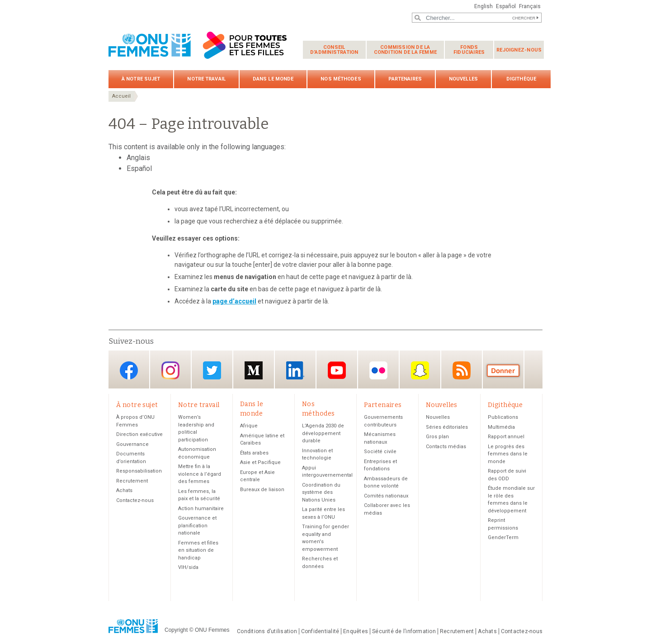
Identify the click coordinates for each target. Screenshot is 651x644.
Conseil (334, 50)
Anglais (138, 158)
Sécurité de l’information (404, 631)
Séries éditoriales (447, 427)
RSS (462, 370)
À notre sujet (141, 79)
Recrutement (132, 481)
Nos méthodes (341, 79)
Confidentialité (320, 631)
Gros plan (437, 437)
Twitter (212, 370)
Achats (124, 490)
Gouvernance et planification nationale (197, 526)
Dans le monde (273, 79)
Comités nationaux (386, 496)
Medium (254, 370)
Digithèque (521, 79)
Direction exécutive (139, 434)
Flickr (378, 370)
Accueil (121, 96)
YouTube (337, 370)
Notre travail (206, 79)
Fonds (469, 50)
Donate (503, 370)
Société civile (380, 452)
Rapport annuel (506, 437)
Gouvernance (132, 444)
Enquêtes (356, 631)
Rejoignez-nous (519, 50)
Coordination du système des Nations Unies (321, 492)
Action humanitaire (201, 509)
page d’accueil (234, 301)
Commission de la (406, 50)
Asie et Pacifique (260, 462)
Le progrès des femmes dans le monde (508, 454)
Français (530, 6)
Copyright (176, 630)
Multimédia (501, 427)
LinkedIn (295, 370)
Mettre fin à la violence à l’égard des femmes (200, 474)
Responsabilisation (139, 471)
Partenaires (405, 79)
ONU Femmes (212, 630)
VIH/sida (188, 567)
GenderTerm (503, 537)
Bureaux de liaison (262, 490)
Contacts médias (446, 447)
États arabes (254, 453)
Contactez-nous (135, 500)
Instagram (170, 370)
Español (506, 6)
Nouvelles (463, 79)
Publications (503, 417)
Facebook (129, 370)
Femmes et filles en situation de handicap (198, 550)
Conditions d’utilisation (267, 631)
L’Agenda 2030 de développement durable (323, 433)
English (484, 6)
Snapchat (420, 370)
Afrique (249, 426)
